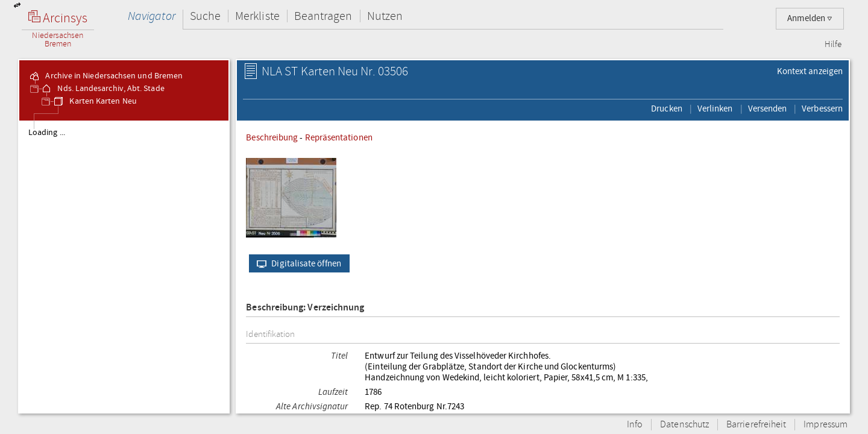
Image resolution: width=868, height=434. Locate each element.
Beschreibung (272, 137)
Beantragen (323, 16)
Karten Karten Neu (94, 101)
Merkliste (257, 16)
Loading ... (47, 133)
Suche (205, 16)
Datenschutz (684, 425)
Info (635, 425)
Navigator (152, 16)
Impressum (826, 425)
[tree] (124, 266)
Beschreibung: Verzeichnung (305, 308)
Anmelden (810, 18)
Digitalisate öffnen (296, 263)
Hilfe (833, 45)
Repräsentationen (339, 137)
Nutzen (385, 16)
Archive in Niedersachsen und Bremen (105, 76)
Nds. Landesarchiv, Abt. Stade (102, 89)
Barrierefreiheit (756, 425)
